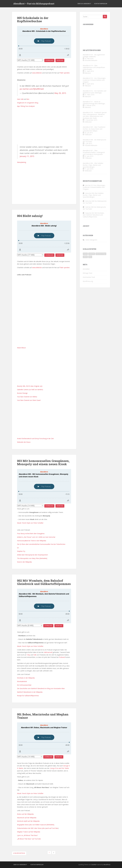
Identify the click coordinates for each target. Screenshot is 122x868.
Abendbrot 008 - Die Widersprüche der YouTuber (94, 141)
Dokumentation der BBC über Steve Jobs (31, 828)
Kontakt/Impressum (101, 4)
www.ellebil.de (37, 73)
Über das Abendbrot (84, 4)
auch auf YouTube (52, 828)
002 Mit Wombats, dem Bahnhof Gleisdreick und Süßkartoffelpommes (44, 582)
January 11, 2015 (27, 156)
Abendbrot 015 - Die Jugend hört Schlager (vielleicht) (94, 56)
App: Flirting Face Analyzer (26, 106)
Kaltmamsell (48, 652)
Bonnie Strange (22, 393)
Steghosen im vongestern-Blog (28, 103)
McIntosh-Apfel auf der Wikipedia (28, 821)
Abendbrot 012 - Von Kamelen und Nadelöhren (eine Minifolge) (94, 92)
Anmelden (86, 269)
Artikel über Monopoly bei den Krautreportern (32, 555)
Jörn (87, 185)
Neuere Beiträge (19, 853)
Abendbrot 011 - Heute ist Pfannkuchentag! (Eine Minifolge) (94, 103)
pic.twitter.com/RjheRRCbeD (32, 89)
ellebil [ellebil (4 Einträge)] (85, 257)
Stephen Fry (21, 551)
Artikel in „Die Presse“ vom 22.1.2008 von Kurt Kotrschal (36, 537)
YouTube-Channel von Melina (27, 397)
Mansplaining (22, 162)
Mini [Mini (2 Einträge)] (90, 257)
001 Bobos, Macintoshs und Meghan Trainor (43, 716)
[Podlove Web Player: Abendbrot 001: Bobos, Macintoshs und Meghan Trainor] (44, 738)
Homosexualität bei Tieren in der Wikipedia (32, 541)
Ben (28, 99)
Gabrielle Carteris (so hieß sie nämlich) (30, 390)
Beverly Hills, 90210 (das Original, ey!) (30, 386)
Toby (28, 655)
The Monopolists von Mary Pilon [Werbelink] (32, 558)
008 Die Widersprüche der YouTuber (95, 202)
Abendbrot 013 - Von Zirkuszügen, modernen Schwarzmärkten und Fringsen (94, 80)
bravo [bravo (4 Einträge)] (85, 254)
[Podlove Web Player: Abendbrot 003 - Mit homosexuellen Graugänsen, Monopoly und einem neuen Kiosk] (44, 486)
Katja (87, 213)
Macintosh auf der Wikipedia (27, 818)
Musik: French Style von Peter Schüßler (30, 523)
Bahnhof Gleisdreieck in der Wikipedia (30, 692)
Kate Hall (20, 99)
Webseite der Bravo (24, 442)
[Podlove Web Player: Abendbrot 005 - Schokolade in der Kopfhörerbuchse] (44, 42)
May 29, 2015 (60, 93)
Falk (35, 655)
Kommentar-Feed (89, 277)
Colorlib (93, 865)
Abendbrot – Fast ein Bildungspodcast (34, 4)
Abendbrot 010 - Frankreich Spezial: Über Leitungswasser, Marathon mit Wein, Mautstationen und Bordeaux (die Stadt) (95, 115)
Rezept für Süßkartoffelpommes (28, 696)
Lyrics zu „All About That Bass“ (28, 835)
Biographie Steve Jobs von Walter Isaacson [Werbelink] (36, 825)
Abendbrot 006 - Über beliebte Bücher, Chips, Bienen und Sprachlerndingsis (93, 165)
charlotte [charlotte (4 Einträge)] (92, 254)
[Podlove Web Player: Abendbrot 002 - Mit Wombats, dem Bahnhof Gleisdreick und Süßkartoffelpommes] (44, 606)
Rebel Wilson (21, 348)
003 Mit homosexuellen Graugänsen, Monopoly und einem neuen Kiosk (43, 462)
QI (18, 548)
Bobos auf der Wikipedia (25, 814)
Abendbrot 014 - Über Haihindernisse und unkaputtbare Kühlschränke (94, 67)
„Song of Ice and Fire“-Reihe (59, 768)
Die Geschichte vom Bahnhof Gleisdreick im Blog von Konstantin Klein (41, 688)
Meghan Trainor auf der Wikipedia (29, 832)
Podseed (62, 657)
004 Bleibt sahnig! (30, 216)
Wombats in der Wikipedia (26, 678)
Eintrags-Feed (87, 273)
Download (49, 60)
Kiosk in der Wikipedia (24, 562)
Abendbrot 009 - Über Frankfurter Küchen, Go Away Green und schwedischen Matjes (94, 129)
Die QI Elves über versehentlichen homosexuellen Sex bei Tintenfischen (41, 544)
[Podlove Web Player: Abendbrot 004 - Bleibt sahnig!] (44, 237)
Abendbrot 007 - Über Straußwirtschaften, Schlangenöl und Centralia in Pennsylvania (94, 152)
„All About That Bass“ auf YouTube (29, 839)
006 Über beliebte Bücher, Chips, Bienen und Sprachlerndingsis (93, 195)
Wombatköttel (22, 681)
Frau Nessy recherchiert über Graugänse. (31, 533)
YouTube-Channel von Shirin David (29, 400)
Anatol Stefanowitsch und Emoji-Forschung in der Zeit (35, 439)
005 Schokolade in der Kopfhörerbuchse (33, 20)
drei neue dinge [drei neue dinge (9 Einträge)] (101, 254)
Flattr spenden (65, 73)
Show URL (60, 60)
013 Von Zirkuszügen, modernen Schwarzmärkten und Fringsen (94, 187)
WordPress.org (88, 281)
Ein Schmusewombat (24, 685)
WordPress (107, 865)
